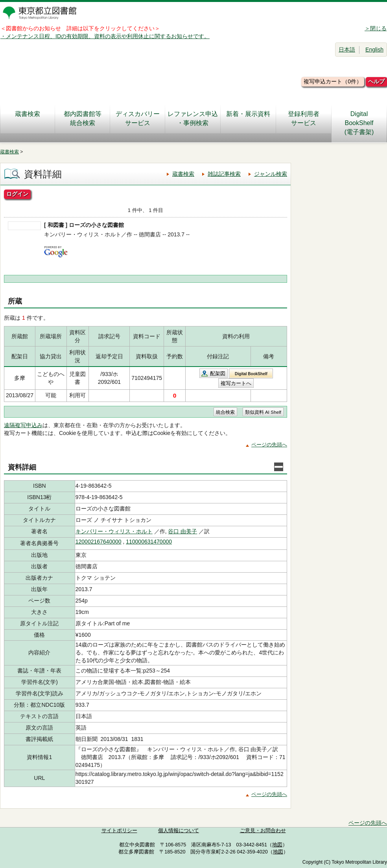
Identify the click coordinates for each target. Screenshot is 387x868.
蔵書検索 (28, 118)
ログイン (17, 194)
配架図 (218, 373)
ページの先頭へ (269, 445)
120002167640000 (99, 542)
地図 (277, 845)
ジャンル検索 (271, 174)
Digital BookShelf (251, 374)
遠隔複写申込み (23, 425)
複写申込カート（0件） (333, 81)
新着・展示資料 (248, 118)
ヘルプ (376, 81)
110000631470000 (149, 542)
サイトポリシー (119, 831)
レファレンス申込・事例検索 (193, 118)
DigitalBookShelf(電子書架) (359, 123)
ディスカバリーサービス (138, 118)
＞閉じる (376, 28)
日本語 (347, 50)
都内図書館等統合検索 (83, 118)
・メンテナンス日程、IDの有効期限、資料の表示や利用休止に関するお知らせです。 (105, 36)
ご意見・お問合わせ (263, 831)
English (374, 50)
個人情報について (179, 831)
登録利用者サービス (304, 118)
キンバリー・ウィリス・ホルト (114, 531)
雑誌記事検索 (224, 174)
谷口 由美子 (182, 531)
